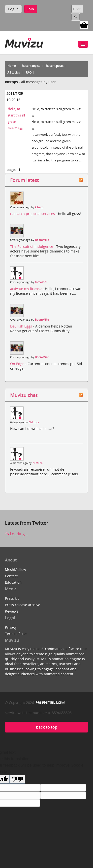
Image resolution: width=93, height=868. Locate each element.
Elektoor (34, 422)
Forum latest (24, 180)
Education (13, 582)
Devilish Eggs (22, 326)
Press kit (12, 598)
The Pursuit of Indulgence (32, 246)
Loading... (16, 534)
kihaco (39, 207)
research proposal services (33, 214)
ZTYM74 (37, 463)
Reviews (12, 611)
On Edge (18, 364)
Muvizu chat (24, 395)
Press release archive (23, 605)
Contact (11, 576)
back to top (47, 727)
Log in (13, 9)
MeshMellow (15, 569)
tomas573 (41, 282)
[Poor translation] (17, 779)
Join (31, 9)
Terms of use (16, 634)
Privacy (11, 627)
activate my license (26, 289)
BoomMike (42, 240)
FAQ (29, 72)
